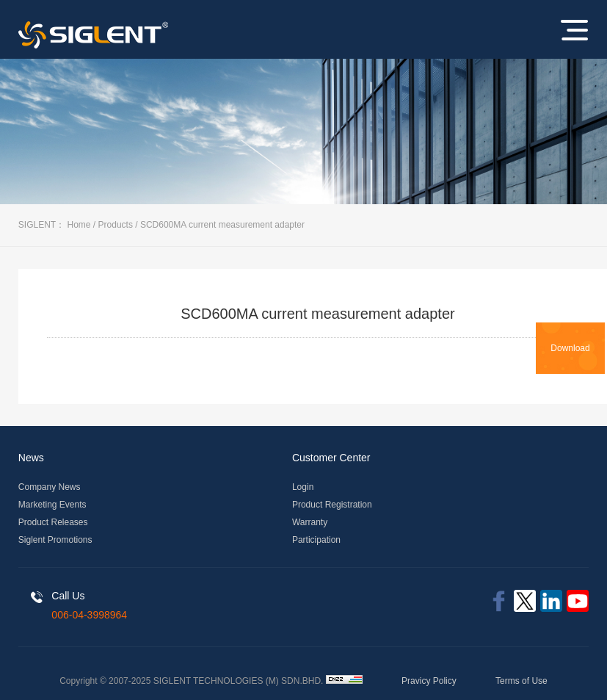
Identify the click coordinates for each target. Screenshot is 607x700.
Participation (316, 540)
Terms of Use (521, 681)
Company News (50, 487)
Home (79, 225)
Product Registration (332, 505)
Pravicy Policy (429, 681)
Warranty (310, 522)
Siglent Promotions (55, 540)
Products (116, 225)
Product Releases (53, 522)
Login (303, 487)
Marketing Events (52, 505)
